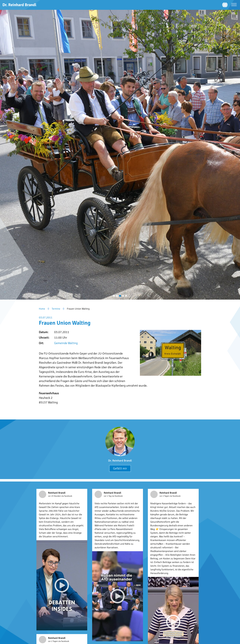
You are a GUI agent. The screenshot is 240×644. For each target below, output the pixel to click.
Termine (56, 309)
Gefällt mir (120, 468)
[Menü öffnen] (234, 5)
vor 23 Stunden (55, 496)
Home (42, 309)
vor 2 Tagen (165, 496)
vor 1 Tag (108, 496)
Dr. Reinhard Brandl (120, 461)
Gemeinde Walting (66, 343)
